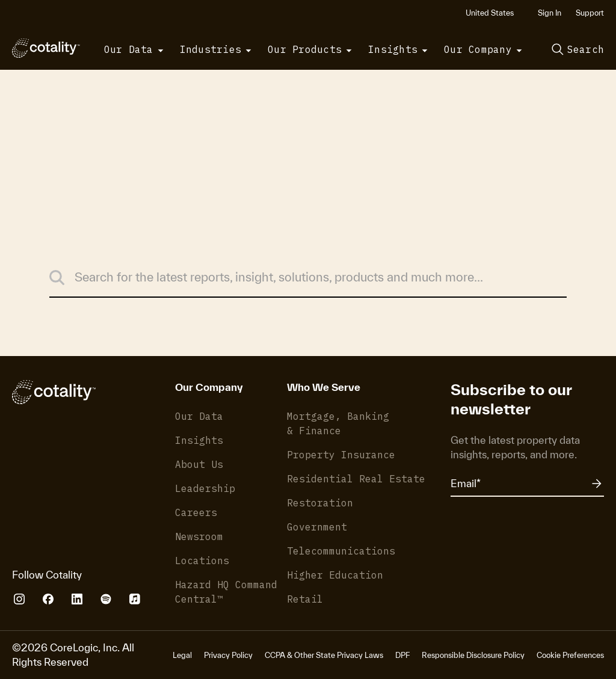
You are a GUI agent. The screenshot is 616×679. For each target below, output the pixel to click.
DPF (402, 655)
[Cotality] (46, 48)
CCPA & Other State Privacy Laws (324, 655)
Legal (182, 655)
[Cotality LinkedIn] (77, 599)
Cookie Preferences (570, 655)
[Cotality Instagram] (19, 599)
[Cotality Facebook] (48, 599)
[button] (494, 13)
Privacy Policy (228, 655)
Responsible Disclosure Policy (473, 655)
